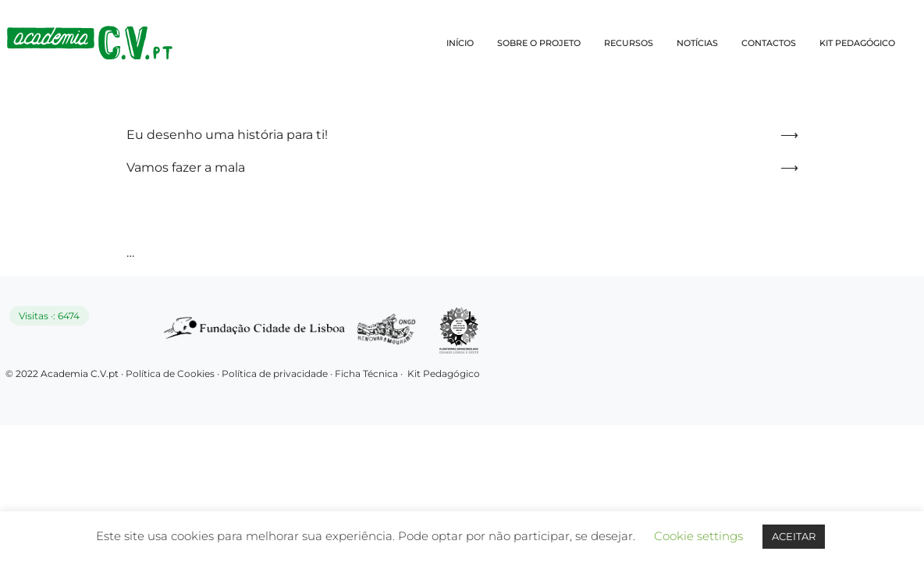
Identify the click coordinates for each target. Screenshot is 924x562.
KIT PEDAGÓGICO (857, 43)
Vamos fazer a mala (186, 167)
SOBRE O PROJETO (539, 43)
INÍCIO (460, 43)
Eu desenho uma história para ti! (227, 135)
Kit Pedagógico (444, 373)
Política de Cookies (170, 373)
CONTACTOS (769, 43)
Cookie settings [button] (698, 536)
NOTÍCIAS (697, 43)
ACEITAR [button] (794, 536)
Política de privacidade (276, 373)
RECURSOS (629, 43)
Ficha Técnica (366, 373)
